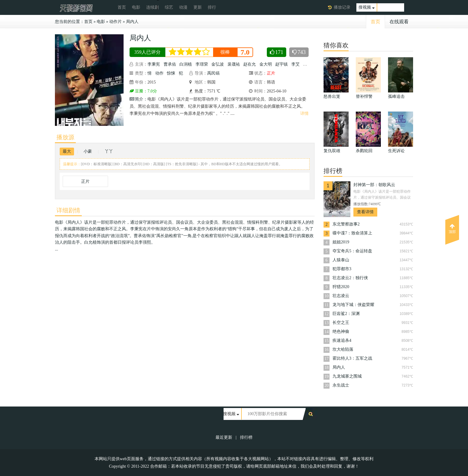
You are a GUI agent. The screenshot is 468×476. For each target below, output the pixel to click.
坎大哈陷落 (343, 349)
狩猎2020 (341, 287)
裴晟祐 (234, 64)
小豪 (88, 151)
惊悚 (171, 73)
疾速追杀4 (342, 340)
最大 (67, 151)
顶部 (452, 229)
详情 (304, 113)
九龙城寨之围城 (347, 376)
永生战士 (341, 385)
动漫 (183, 7)
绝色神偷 (341, 331)
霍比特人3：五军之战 (352, 358)
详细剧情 (68, 210)
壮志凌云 (341, 296)
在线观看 (399, 22)
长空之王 (341, 323)
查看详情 (365, 212)
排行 (212, 7)
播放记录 (342, 7)
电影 (136, 7)
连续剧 (153, 7)
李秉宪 (154, 64)
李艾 (295, 64)
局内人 (132, 22)
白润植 (186, 64)
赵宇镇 (281, 64)
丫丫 (109, 151)
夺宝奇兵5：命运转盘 (352, 251)
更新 (198, 7)
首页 (122, 7)
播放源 (65, 137)
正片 (85, 181)
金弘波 (218, 64)
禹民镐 (213, 73)
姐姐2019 (341, 242)
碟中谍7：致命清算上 (352, 233)
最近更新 (224, 437)
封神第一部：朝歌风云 (374, 185)
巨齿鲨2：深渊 (346, 314)
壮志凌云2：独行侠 (350, 278)
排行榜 (246, 437)
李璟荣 (202, 64)
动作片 (116, 22)
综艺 (169, 7)
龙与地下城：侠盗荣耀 (353, 305)
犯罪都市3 (342, 269)
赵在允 (250, 64)
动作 (159, 73)
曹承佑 (170, 64)
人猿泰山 (341, 260)
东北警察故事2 (346, 224)
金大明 (266, 64)
